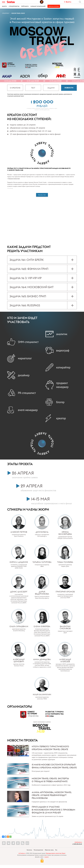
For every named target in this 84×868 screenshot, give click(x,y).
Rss (56, 853)
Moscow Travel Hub (14, 178)
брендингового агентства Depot (56, 856)
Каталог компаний (38, 6)
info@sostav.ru (78, 845)
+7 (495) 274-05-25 (77, 847)
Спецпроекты (14, 6)
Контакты (29, 853)
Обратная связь (49, 853)
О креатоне (15, 88)
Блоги (4, 6)
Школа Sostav (54, 6)
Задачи (51, 88)
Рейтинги (25, 6)
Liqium (46, 860)
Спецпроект (6, 13)
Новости (69, 88)
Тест (33, 88)
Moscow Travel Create (18, 13)
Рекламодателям (38, 853)
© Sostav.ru (22, 856)
